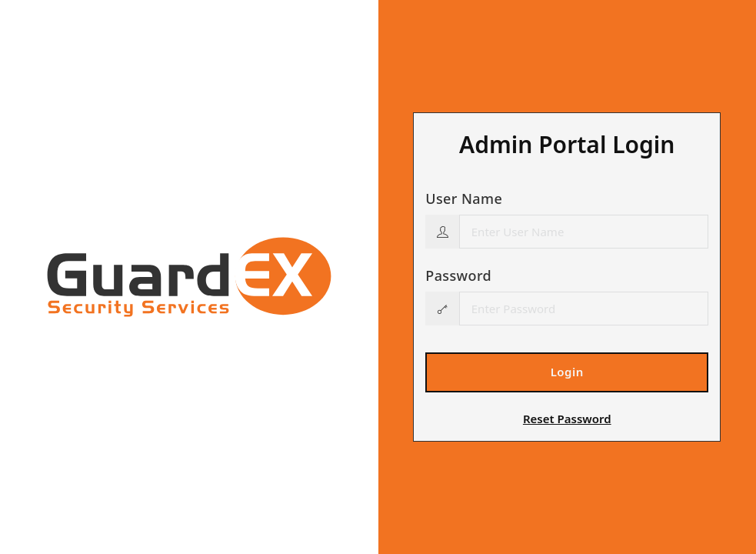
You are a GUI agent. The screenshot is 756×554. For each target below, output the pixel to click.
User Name (464, 199)
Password (458, 275)
